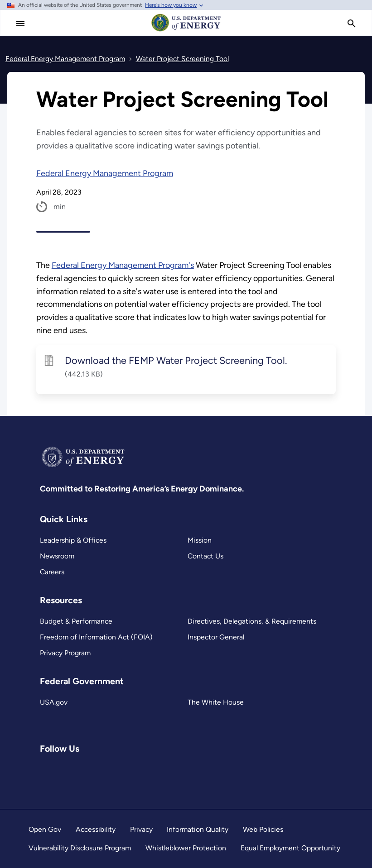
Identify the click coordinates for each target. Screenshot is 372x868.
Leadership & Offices (73, 540)
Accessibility (96, 829)
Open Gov (45, 829)
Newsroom (57, 556)
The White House (216, 702)
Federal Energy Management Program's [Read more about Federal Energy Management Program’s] (123, 265)
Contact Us (205, 556)
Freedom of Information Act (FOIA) (96, 637)
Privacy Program (65, 653)
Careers (52, 572)
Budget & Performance (76, 621)
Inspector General (216, 637)
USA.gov (54, 702)
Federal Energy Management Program (105, 173)
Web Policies (263, 829)
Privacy (141, 829)
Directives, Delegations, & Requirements (252, 621)
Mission (200, 540)
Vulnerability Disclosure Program (80, 848)
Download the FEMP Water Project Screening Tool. (176, 360)
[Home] (186, 31)
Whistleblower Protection (186, 848)
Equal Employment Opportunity (290, 848)
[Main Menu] (20, 24)
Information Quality (198, 829)
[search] (352, 24)
